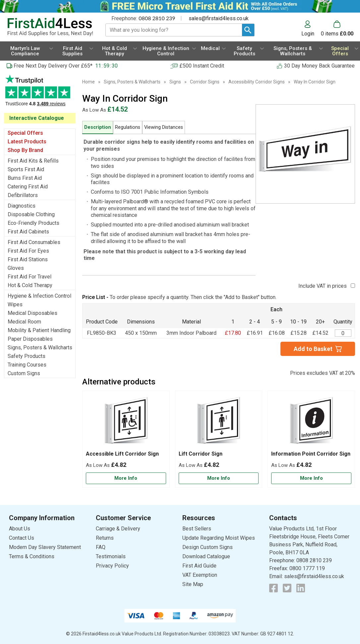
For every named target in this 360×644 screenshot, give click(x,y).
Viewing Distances (164, 127)
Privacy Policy (112, 566)
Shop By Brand (25, 150)
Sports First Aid (26, 169)
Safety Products (27, 356)
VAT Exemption (200, 575)
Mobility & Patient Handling (39, 330)
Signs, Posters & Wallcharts (40, 347)
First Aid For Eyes (28, 251)
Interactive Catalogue (37, 118)
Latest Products (27, 142)
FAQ (101, 547)
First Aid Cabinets (28, 232)
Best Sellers (197, 529)
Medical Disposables (32, 313)
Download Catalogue (206, 556)
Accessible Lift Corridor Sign (122, 454)
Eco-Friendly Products (33, 223)
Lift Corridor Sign (201, 454)
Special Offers (25, 133)
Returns (105, 538)
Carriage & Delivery (118, 529)
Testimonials (40, 94)
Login (308, 33)
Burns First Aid (25, 178)
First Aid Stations (28, 259)
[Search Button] (248, 30)
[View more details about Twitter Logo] (287, 588)
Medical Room (24, 322)
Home (89, 82)
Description (98, 127)
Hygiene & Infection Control (39, 296)
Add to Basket (313, 349)
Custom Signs (24, 373)
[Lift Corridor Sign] (219, 439)
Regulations (128, 127)
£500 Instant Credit (202, 66)
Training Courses (27, 365)
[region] (126, 422)
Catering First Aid (28, 187)
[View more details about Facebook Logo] (273, 588)
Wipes (15, 304)
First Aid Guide (199, 566)
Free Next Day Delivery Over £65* (53, 66)
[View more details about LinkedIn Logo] (301, 588)
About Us (20, 529)
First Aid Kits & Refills (33, 161)
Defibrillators (23, 195)
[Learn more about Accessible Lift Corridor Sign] (126, 478)
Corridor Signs (205, 82)
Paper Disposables (30, 339)
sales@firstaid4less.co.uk (219, 18)
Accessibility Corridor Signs (257, 82)
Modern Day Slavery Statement (45, 547)
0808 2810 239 (157, 18)
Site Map (193, 584)
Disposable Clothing (31, 214)
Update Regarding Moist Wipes (219, 538)
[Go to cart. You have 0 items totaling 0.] (337, 28)
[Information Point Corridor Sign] (311, 439)
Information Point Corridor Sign (311, 454)
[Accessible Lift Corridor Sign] (126, 439)
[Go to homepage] (50, 27)
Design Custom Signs (208, 547)
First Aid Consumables (34, 242)
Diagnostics (22, 206)
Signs (175, 82)
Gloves (16, 268)
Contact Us (22, 538)
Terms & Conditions (32, 556)
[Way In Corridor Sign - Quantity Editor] (343, 333)
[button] (311, 28)
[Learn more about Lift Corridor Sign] (219, 478)
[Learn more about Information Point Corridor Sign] (311, 478)
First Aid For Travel (30, 277)
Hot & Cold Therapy (30, 285)
